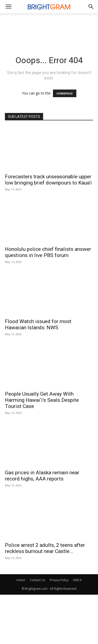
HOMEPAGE (65, 93)
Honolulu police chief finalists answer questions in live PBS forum (48, 252)
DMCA (77, 580)
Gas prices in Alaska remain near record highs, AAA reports (42, 476)
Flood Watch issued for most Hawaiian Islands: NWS (38, 324)
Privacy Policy (59, 580)
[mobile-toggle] (8, 7)
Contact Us (37, 580)
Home (21, 580)
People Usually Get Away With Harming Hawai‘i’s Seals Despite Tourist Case (42, 400)
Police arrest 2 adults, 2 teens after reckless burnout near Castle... (45, 548)
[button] (91, 7)
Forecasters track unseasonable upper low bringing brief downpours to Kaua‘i (48, 180)
